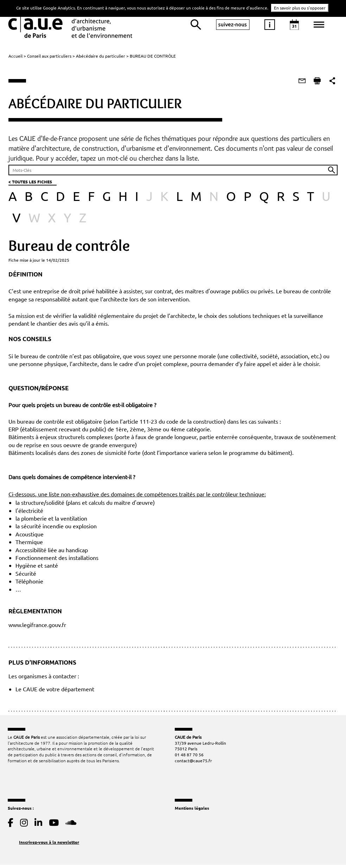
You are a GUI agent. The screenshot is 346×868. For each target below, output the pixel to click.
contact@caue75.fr (193, 763)
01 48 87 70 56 (189, 757)
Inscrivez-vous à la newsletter (49, 844)
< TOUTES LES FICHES (30, 182)
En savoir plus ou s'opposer (300, 8)
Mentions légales (192, 810)
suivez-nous (233, 25)
